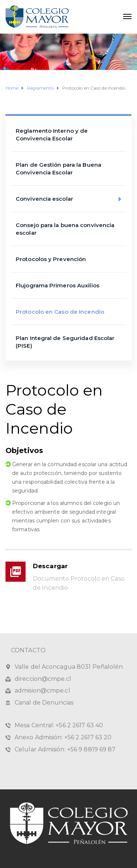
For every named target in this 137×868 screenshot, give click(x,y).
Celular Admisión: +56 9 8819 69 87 (65, 749)
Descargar (50, 566)
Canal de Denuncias (44, 703)
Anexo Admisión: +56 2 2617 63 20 (63, 737)
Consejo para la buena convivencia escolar (65, 229)
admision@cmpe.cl (42, 690)
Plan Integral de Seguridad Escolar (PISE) (65, 342)
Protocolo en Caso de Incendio (60, 312)
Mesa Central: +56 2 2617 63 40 (59, 725)
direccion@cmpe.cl (43, 679)
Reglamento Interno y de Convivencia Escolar (52, 135)
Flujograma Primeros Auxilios (58, 285)
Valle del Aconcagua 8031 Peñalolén (69, 667)
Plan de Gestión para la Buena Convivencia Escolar (58, 169)
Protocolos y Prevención (51, 259)
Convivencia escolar (71, 199)
